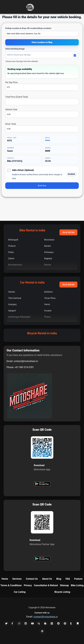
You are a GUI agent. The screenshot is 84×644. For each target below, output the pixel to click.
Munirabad (49, 240)
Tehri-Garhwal (15, 298)
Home (5, 579)
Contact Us (32, 579)
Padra (11, 252)
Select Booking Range (15, 49)
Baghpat (48, 258)
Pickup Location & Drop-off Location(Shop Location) (28, 28)
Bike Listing (77, 585)
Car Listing (20, 592)
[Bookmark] (78, 623)
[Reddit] (58, 623)
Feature (78, 579)
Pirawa (47, 317)
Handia (12, 292)
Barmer (48, 265)
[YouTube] (32, 623)
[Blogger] (45, 623)
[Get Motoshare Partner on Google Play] (42, 559)
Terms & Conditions (11, 585)
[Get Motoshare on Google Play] (42, 484)
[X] (6, 623)
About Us (47, 579)
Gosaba (48, 311)
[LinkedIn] (26, 623)
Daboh (11, 258)
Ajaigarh (12, 311)
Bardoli (48, 246)
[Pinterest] (65, 623)
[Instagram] (19, 623)
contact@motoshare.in (26, 361)
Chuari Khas (50, 298)
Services (17, 579)
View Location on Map (42, 42)
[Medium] (52, 623)
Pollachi (12, 246)
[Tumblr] (71, 623)
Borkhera (49, 292)
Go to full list (68, 232)
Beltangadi (13, 240)
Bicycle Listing (62, 592)
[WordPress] (42, 631)
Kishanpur (49, 252)
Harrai (47, 304)
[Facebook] (13, 623)
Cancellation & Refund (46, 585)
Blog (59, 579)
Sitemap (64, 585)
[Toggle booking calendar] (75, 55)
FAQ (68, 579)
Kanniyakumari (15, 265)
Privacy (28, 585)
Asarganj (12, 304)
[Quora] (39, 623)
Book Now (42, 186)
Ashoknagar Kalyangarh (19, 317)
